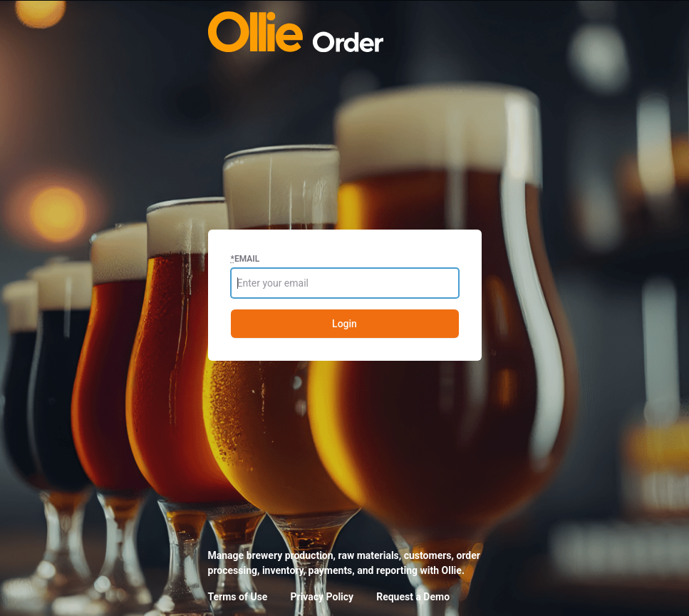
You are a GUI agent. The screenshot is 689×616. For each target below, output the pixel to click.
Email (245, 259)
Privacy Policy (322, 597)
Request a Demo (413, 597)
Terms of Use (238, 597)
